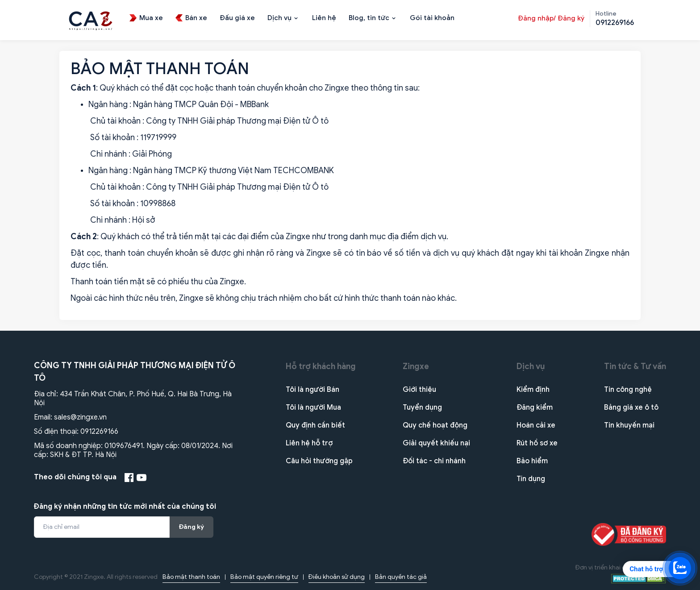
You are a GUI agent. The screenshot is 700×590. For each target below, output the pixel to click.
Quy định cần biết (315, 425)
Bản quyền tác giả (401, 577)
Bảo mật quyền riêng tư (264, 577)
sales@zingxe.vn (80, 417)
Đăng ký (192, 527)
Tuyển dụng (422, 407)
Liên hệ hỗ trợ (309, 443)
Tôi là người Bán (312, 390)
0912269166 (99, 432)
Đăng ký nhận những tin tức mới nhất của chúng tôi (125, 507)
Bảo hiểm (532, 461)
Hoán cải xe (536, 425)
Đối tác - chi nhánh (434, 461)
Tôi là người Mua (313, 407)
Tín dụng (531, 479)
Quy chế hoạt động (435, 425)
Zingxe (416, 366)
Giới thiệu (419, 390)
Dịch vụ (531, 366)
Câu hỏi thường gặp (319, 461)
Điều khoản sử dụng (337, 577)
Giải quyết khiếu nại (436, 443)
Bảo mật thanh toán (191, 577)
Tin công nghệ (628, 390)
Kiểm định (533, 390)
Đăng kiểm (535, 407)
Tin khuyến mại (629, 425)
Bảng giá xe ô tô (631, 407)
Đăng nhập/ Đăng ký (551, 18)
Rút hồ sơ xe (537, 443)
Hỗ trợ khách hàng (321, 366)
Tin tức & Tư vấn (635, 366)
